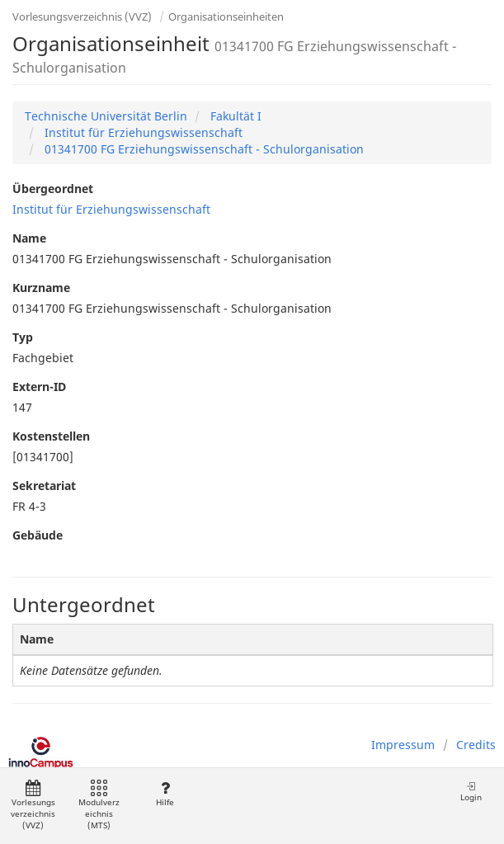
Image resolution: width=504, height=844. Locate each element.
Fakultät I (234, 116)
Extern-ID (39, 387)
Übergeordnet (53, 189)
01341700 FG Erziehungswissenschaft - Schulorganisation (203, 149)
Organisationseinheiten (226, 17)
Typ (23, 337)
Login (471, 792)
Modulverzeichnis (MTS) (99, 806)
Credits (476, 745)
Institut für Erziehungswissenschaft (142, 132)
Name (29, 238)
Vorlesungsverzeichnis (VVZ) (82, 17)
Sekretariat (44, 486)
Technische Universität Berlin (106, 116)
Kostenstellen (51, 436)
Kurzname (41, 288)
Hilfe (165, 794)
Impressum (403, 745)
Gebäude (38, 535)
